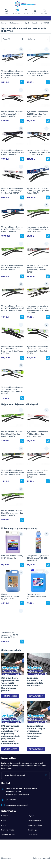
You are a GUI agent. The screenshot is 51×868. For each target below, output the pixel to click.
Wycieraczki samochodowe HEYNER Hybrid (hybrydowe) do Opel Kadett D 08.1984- (13, 308)
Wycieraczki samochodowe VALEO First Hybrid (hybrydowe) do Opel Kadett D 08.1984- (12, 350)
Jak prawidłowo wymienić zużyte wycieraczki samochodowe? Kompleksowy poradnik (10, 684)
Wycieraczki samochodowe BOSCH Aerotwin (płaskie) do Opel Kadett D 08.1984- (38, 152)
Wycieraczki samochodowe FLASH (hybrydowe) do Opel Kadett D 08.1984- (38, 229)
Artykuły (31, 816)
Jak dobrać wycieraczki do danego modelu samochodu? (35, 682)
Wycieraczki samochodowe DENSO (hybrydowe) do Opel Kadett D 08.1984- (38, 191)
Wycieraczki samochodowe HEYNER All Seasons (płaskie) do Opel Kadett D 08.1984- (37, 269)
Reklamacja (32, 830)
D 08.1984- (45, 23)
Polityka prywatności (41, 864)
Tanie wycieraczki (34, 821)
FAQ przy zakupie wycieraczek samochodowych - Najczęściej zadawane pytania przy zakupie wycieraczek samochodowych (11, 735)
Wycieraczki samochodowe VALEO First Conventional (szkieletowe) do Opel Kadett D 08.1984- (38, 309)
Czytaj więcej (10, 696)
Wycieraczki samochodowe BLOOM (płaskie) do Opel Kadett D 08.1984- (37, 114)
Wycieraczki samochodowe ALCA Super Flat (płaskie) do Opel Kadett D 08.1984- (38, 73)
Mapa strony (6, 864)
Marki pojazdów (16, 23)
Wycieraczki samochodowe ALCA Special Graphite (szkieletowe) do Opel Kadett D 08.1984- (12, 74)
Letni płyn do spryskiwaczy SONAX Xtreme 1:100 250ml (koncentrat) (38, 558)
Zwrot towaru (33, 834)
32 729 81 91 (11, 800)
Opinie (4, 825)
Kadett (35, 23)
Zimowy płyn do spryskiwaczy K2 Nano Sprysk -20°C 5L (10, 596)
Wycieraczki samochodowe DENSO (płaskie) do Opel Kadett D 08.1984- (12, 229)
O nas (4, 821)
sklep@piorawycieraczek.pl (17, 805)
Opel (27, 23)
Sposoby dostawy (8, 834)
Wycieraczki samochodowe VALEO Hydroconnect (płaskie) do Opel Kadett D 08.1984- (12, 391)
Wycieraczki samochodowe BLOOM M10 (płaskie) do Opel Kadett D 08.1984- (13, 152)
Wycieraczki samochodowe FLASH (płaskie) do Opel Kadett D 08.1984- (12, 268)
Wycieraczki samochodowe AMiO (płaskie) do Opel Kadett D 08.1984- (12, 114)
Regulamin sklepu (35, 825)
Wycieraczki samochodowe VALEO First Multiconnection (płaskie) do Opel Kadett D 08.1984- (38, 350)
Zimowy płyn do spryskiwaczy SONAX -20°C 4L (38, 596)
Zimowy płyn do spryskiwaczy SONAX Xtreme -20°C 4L (10, 635)
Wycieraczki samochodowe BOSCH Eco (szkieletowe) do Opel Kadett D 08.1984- (12, 191)
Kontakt (4, 816)
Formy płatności (8, 830)
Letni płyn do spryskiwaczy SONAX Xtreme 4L (12, 557)
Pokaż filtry (7, 39)
